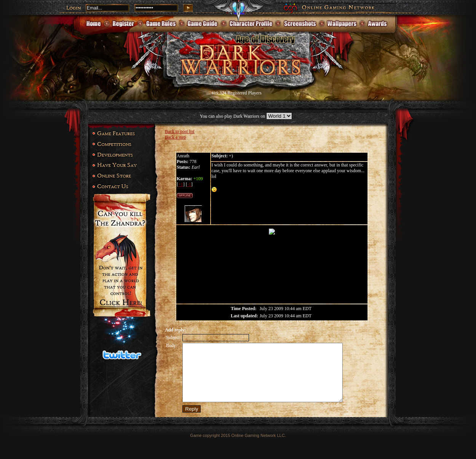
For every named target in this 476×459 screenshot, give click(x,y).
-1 (189, 184)
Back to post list (180, 131)
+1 (181, 184)
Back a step (175, 137)
